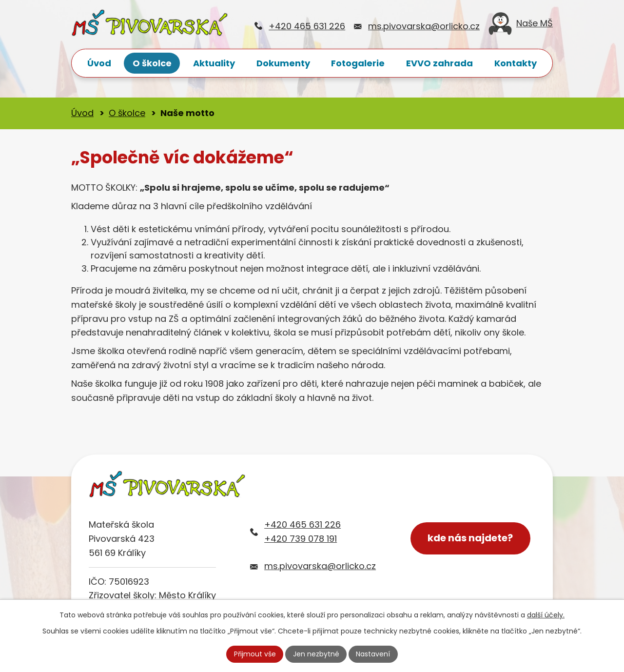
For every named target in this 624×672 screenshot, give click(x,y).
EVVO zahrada (439, 63)
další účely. (546, 615)
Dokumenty (283, 63)
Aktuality (214, 63)
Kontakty (516, 63)
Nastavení (373, 654)
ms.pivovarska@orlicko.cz (424, 26)
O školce (152, 63)
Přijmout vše (255, 654)
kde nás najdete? (471, 538)
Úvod (99, 63)
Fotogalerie (358, 63)
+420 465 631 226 (307, 26)
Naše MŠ (521, 26)
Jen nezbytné (316, 654)
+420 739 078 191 (301, 539)
